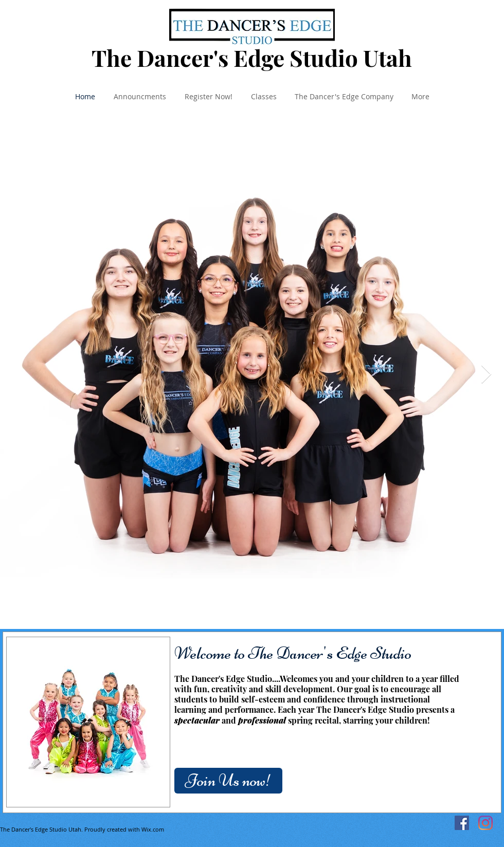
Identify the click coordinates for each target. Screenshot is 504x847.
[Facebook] (462, 823)
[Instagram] (485, 823)
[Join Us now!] (228, 781)
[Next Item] (486, 375)
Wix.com (153, 829)
